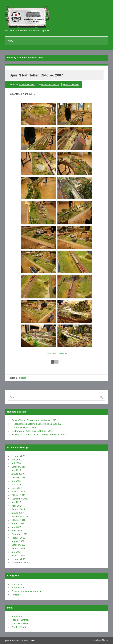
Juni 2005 (16, 552)
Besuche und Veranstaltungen (27, 591)
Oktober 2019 (19, 467)
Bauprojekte (18, 587)
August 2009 (18, 541)
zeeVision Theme (101, 640)
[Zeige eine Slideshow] (56, 354)
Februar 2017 (18, 509)
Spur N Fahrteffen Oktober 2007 (36, 75)
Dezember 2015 (20, 534)
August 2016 (18, 523)
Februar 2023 (18, 456)
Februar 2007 (18, 548)
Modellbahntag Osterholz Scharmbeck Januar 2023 (37, 424)
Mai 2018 (16, 484)
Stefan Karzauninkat (50, 85)
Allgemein (17, 584)
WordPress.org (19, 627)
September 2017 (20, 499)
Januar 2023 (18, 460)
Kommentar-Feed (20, 623)
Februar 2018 (18, 492)
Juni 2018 (16, 481)
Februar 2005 (18, 555)
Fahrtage (22, 378)
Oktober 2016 (19, 520)
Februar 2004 (18, 559)
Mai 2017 (16, 502)
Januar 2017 (18, 513)
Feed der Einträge (21, 620)
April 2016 (17, 531)
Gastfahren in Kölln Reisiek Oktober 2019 (32, 431)
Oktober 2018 (19, 477)
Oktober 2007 (19, 545)
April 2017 (17, 506)
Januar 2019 (18, 474)
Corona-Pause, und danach (25, 427)
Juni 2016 (16, 527)
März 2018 (17, 488)
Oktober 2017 (19, 495)
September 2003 (20, 563)
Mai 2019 (16, 470)
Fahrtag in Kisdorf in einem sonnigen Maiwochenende (39, 434)
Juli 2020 (16, 463)
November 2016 (20, 516)
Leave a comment (71, 85)
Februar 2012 (18, 538)
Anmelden (17, 616)
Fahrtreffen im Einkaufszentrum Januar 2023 (34, 420)
